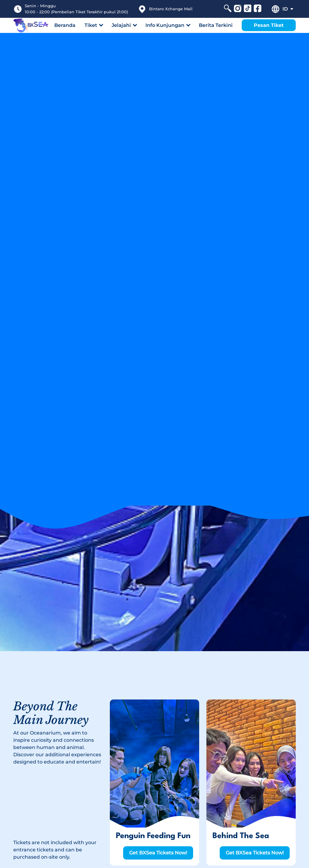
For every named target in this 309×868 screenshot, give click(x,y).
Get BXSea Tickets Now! (158, 853)
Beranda (65, 25)
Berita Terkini (216, 25)
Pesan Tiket (269, 25)
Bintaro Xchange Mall (171, 9)
